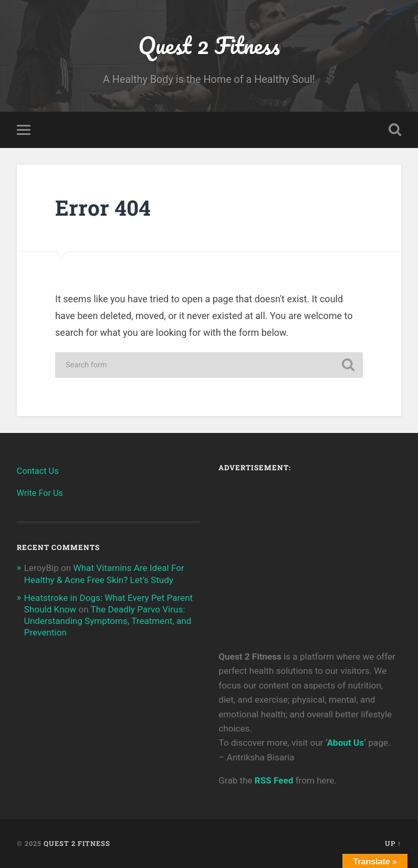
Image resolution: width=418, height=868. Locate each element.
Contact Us (38, 471)
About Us (346, 743)
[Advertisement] (310, 555)
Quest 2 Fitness (209, 45)
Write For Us (40, 493)
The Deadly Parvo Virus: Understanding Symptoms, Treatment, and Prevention (108, 621)
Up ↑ (393, 843)
